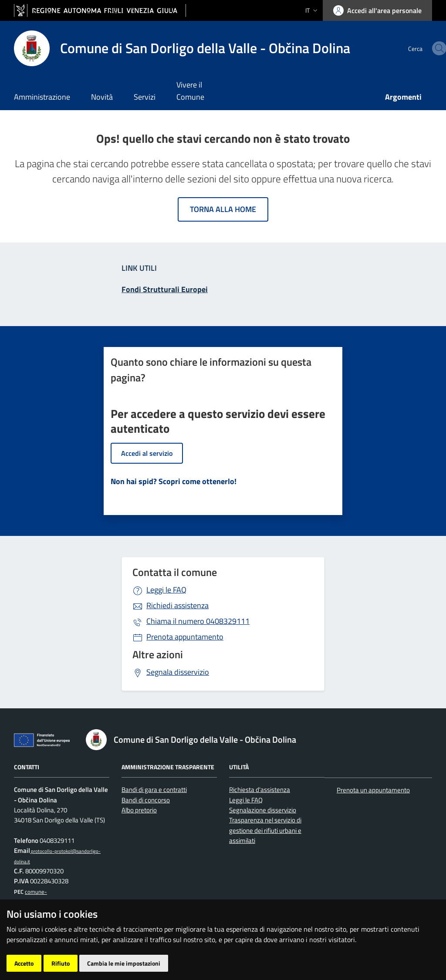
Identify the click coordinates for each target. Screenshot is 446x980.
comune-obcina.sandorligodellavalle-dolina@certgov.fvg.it (48, 902)
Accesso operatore (138, 949)
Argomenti (403, 97)
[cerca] (422, 48)
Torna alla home (223, 209)
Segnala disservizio (178, 672)
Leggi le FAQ (166, 590)
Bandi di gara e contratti (154, 790)
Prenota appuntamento (185, 637)
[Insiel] (30, 967)
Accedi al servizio (147, 453)
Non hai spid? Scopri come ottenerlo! (174, 481)
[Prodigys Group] (67, 967)
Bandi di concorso (146, 800)
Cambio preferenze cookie (208, 949)
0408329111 (198, 621)
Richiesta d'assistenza (260, 790)
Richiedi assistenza (177, 605)
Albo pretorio (139, 810)
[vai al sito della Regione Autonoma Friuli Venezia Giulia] (100, 11)
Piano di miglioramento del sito (60, 949)
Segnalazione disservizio (263, 810)
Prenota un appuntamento (373, 790)
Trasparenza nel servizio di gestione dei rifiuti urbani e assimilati (265, 830)
